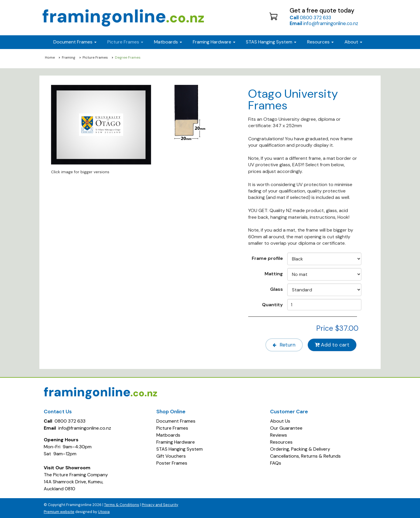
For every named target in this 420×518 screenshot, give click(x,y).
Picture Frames (95, 57)
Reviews (279, 434)
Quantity (272, 304)
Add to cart (332, 345)
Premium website (59, 511)
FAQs (276, 462)
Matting (274, 274)
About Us (280, 420)
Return (282, 345)
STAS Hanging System (180, 448)
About (353, 42)
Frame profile (267, 258)
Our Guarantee (286, 427)
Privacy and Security (160, 504)
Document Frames (176, 420)
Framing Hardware (176, 441)
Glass (276, 289)
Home (50, 57)
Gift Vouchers (171, 455)
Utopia (104, 511)
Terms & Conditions (122, 504)
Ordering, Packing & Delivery (300, 448)
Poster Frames (172, 462)
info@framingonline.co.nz (324, 23)
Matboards (168, 434)
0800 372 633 (310, 17)
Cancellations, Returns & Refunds (305, 455)
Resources (320, 42)
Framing (69, 57)
